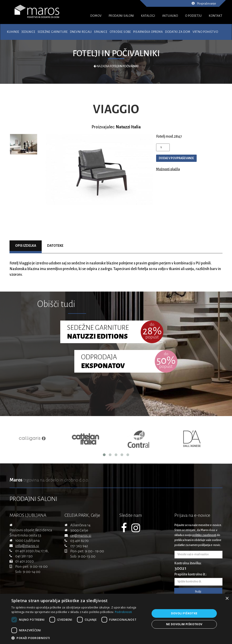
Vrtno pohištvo (205, 32)
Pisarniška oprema (148, 32)
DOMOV (96, 16)
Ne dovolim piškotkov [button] (184, 624)
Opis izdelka (26, 246)
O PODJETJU (193, 16)
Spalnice (101, 32)
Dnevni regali (81, 32)
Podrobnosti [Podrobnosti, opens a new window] (123, 612)
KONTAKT (216, 16)
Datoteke (55, 246)
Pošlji (198, 592)
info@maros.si (27, 546)
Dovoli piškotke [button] (184, 613)
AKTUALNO (170, 16)
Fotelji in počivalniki (116, 53)
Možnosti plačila (168, 169)
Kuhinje (13, 32)
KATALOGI (148, 16)
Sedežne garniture (53, 32)
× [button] (227, 599)
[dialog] (116, 619)
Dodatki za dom (178, 32)
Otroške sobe (120, 32)
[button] (79, 638)
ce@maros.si (81, 536)
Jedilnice (28, 32)
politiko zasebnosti (204, 535)
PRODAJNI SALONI (121, 16)
